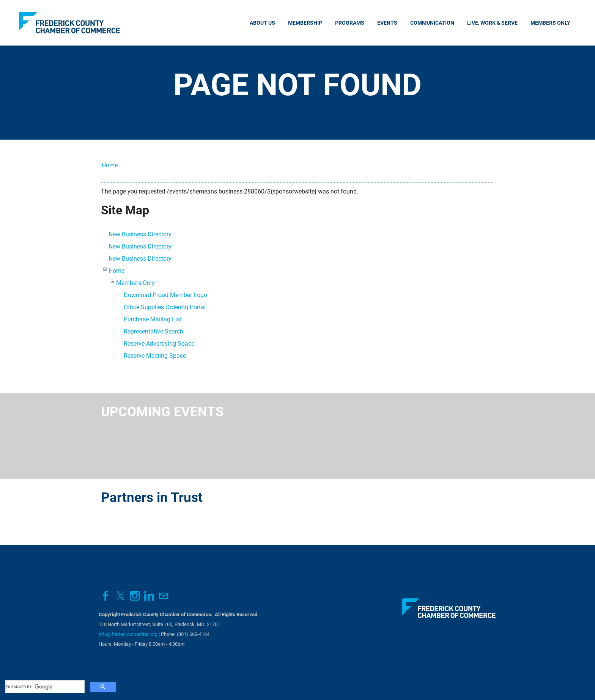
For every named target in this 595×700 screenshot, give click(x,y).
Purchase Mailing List (153, 319)
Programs (350, 23)
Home (110, 165)
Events (387, 23)
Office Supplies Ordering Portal (165, 307)
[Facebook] (106, 596)
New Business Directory (140, 234)
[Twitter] (120, 596)
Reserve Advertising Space (159, 344)
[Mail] (164, 596)
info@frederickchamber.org (128, 634)
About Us (262, 23)
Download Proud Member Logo (165, 295)
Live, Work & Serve (492, 23)
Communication (432, 23)
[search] (44, 687)
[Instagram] (135, 596)
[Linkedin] (149, 596)
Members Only (550, 23)
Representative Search (153, 331)
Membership (305, 23)
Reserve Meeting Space (155, 356)
